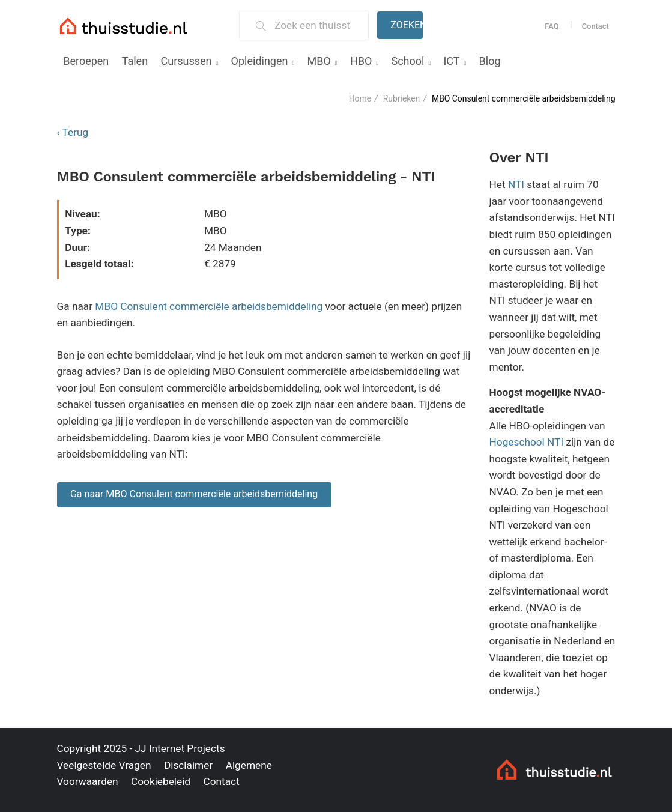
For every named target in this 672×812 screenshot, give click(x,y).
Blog (490, 61)
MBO (319, 61)
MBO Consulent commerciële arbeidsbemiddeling (209, 306)
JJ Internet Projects (180, 748)
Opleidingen (260, 61)
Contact (595, 26)
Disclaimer (188, 765)
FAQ (552, 26)
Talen (135, 61)
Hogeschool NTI (527, 442)
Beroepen (86, 61)
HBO (361, 61)
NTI (516, 184)
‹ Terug (73, 132)
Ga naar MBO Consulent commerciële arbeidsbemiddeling (194, 494)
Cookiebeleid (161, 781)
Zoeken (407, 25)
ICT (451, 61)
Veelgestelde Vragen (104, 765)
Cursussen (186, 61)
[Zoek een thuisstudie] (316, 26)
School (407, 61)
